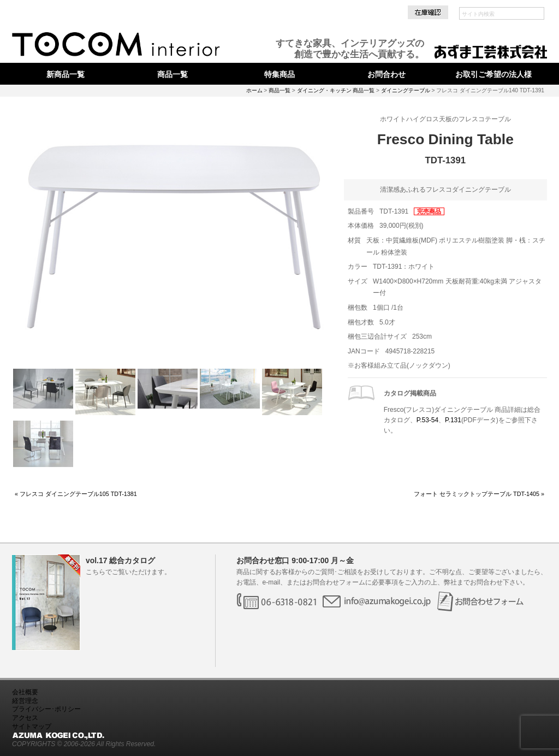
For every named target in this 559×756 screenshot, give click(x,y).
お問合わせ (386, 74)
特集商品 (279, 74)
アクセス (25, 718)
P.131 (453, 420)
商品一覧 (173, 74)
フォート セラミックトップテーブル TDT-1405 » (479, 494)
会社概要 (25, 692)
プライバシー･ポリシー (46, 709)
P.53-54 (427, 420)
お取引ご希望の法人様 (493, 74)
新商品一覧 (66, 74)
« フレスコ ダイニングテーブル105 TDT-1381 (76, 494)
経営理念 (25, 701)
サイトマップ (32, 727)
